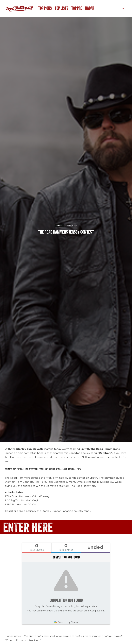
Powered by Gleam (66, 622)
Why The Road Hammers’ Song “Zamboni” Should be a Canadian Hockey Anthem (47, 469)
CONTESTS (60, 226)
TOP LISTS (61, 8)
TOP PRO (77, 8)
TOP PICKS (45, 8)
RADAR (90, 8)
